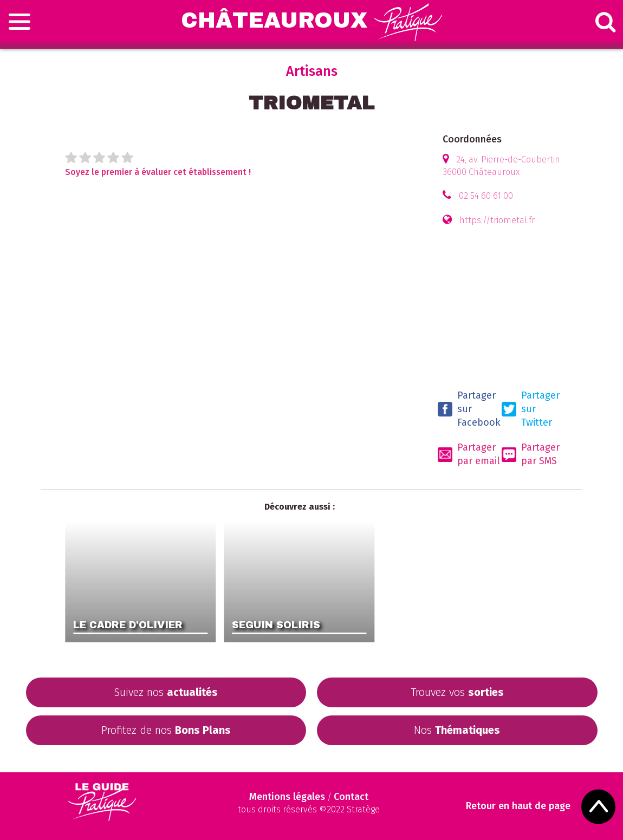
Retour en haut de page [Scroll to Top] (518, 806)
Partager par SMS (531, 454)
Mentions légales (287, 797)
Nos (457, 730)
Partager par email (469, 454)
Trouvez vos (457, 692)
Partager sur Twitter (531, 409)
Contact (351, 797)
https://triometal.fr (497, 220)
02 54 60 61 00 (486, 196)
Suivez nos (166, 692)
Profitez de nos (166, 730)
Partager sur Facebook (469, 409)
